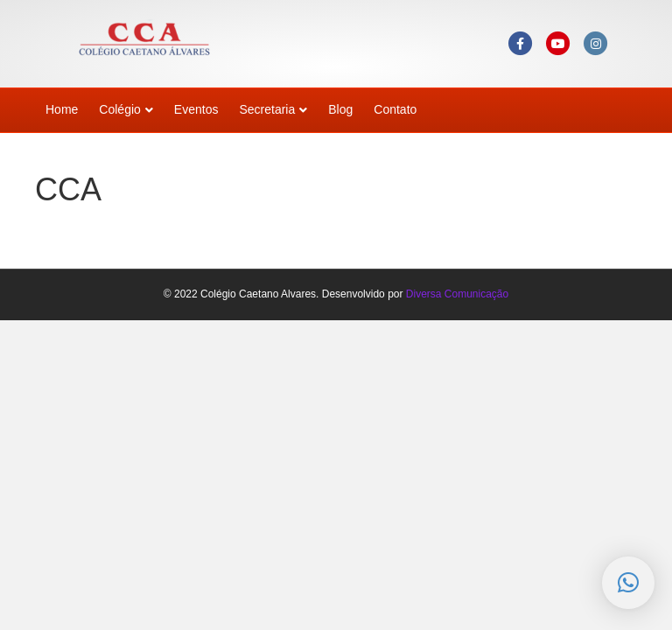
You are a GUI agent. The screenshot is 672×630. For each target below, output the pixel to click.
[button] (628, 583)
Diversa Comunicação (457, 294)
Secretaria (267, 109)
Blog (340, 109)
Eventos (196, 109)
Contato (395, 109)
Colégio (119, 109)
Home (62, 109)
